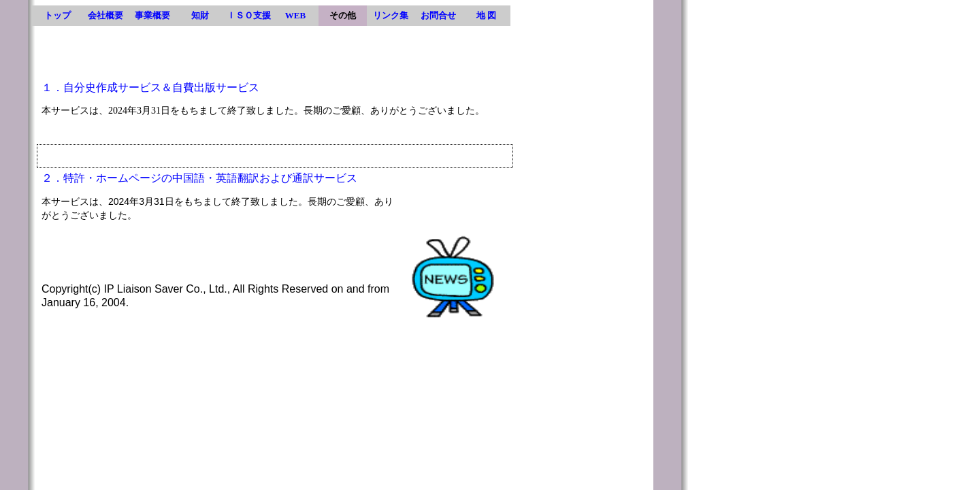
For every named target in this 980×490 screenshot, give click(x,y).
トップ (58, 15)
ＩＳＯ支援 (249, 15)
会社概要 (105, 15)
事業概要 (152, 15)
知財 (200, 15)
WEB (295, 15)
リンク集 (391, 15)
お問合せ (438, 15)
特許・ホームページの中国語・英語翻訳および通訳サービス (210, 178)
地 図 (486, 15)
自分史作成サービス (112, 87)
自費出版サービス (216, 87)
